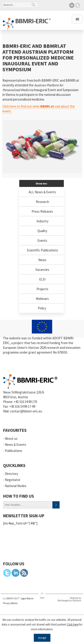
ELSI (42, 279)
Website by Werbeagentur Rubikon (69, 599)
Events (42, 240)
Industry (42, 221)
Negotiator (13, 480)
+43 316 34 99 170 (25, 402)
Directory (12, 474)
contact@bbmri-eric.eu (26, 411)
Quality (42, 231)
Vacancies (42, 270)
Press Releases (42, 211)
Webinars (42, 299)
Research (42, 202)
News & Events (16, 445)
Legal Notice (27, 598)
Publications (14, 451)
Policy (42, 308)
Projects (42, 289)
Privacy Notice (10, 603)
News (42, 260)
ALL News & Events (42, 192)
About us (11, 438)
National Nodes (16, 486)
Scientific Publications (42, 250)
